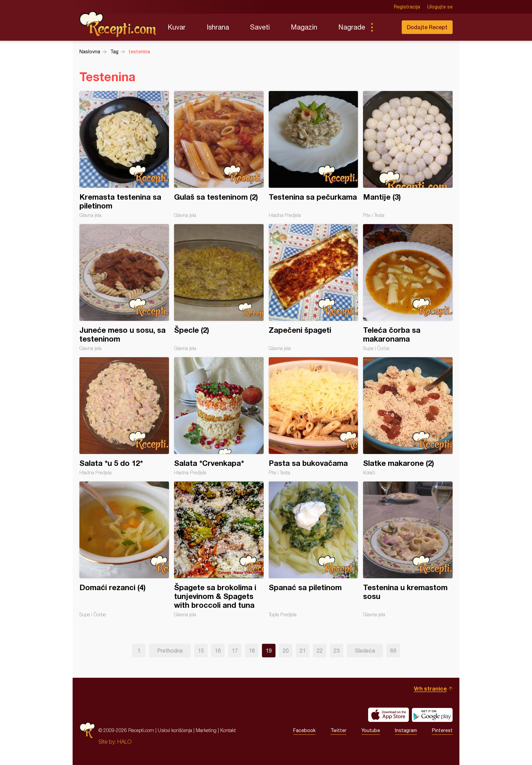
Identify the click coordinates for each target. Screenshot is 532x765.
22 (320, 651)
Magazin (304, 27)
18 (252, 651)
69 (393, 651)
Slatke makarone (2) (408, 416)
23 (337, 651)
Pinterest (442, 730)
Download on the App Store (388, 715)
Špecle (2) (219, 288)
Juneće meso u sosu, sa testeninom (124, 288)
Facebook (304, 730)
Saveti (260, 27)
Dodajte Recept (427, 27)
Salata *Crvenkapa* (219, 416)
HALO (124, 742)
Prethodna (170, 651)
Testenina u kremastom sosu (408, 549)
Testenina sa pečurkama (313, 154)
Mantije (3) (408, 154)
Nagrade (352, 27)
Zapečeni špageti (313, 288)
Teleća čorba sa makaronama (408, 288)
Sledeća (365, 651)
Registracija (407, 7)
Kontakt (228, 730)
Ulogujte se (440, 7)
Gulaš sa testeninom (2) (219, 154)
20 (286, 651)
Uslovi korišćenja (175, 730)
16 (218, 651)
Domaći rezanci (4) (124, 549)
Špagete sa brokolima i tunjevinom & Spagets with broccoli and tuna (219, 549)
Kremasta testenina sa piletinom (124, 154)
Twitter (338, 730)
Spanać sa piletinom (313, 549)
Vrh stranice (430, 688)
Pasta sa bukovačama (313, 416)
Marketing (206, 730)
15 (201, 651)
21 (303, 651)
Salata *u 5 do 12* (124, 416)
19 (269, 651)
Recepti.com (118, 24)
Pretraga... (385, 27)
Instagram (406, 730)
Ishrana (218, 27)
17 (235, 651)
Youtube (371, 730)
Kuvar (177, 27)
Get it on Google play (432, 715)
